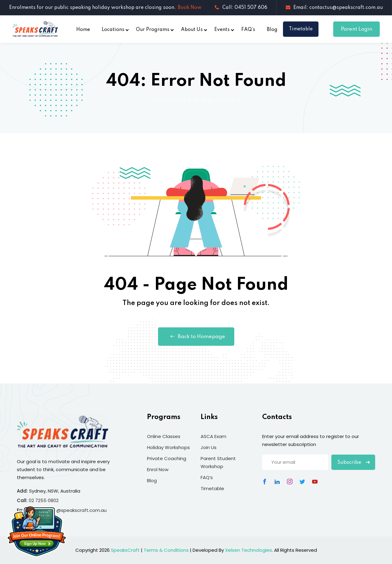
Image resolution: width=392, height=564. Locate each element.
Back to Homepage (196, 337)
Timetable (301, 29)
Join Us (209, 447)
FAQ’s (248, 30)
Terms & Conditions (166, 550)
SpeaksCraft (125, 550)
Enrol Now (158, 469)
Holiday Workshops (168, 447)
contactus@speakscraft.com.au (70, 510)
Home (83, 30)
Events (222, 30)
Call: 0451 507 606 (241, 8)
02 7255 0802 (44, 500)
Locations (113, 30)
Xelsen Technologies (249, 550)
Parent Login (356, 29)
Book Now (190, 8)
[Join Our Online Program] (37, 531)
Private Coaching (167, 458)
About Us (192, 30)
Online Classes (164, 436)
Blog (272, 30)
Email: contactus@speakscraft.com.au (334, 8)
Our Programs (153, 30)
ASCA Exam (213, 436)
